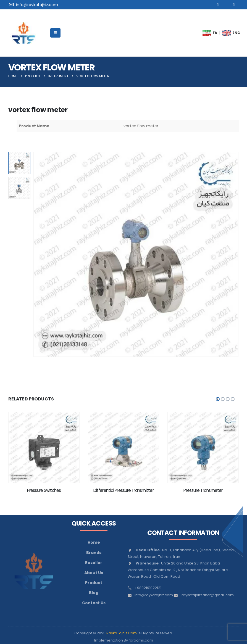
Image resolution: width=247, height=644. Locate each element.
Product (94, 583)
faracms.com (141, 640)
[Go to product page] (44, 447)
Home (94, 542)
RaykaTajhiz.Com (122, 633)
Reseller (94, 563)
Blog (94, 593)
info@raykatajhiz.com (154, 595)
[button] (218, 399)
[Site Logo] (23, 33)
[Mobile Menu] (55, 33)
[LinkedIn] (234, 5)
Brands (94, 553)
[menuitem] (207, 33)
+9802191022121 (148, 588)
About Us (94, 573)
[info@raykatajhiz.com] (34, 5)
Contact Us (94, 603)
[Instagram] (218, 5)
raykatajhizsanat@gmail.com (208, 595)
